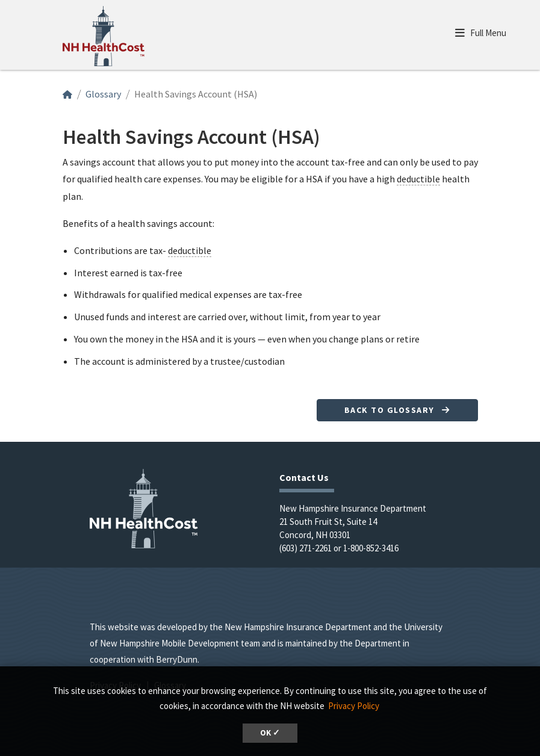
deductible (418, 179)
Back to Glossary (397, 410)
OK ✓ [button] (270, 733)
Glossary (103, 94)
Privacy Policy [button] (354, 706)
